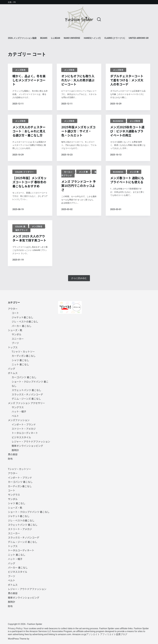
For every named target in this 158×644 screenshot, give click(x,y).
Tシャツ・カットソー (23, 352)
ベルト (15, 416)
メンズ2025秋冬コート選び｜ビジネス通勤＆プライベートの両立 (127, 131)
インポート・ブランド (24, 424)
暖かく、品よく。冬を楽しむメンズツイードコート (29, 80)
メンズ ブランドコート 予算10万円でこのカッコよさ (79, 186)
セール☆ (68, 172)
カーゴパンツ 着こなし (24, 377)
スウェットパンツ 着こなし (26, 390)
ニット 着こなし (20, 364)
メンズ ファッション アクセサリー (26, 403)
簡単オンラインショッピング (27, 446)
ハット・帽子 (19, 411)
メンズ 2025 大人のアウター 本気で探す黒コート (29, 238)
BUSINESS (118, 121)
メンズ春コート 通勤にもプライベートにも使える (127, 180)
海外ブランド (21, 230)
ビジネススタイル (21, 437)
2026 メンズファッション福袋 (22, 38)
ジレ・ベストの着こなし (25, 321)
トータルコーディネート (25, 433)
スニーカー (18, 339)
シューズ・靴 (15, 330)
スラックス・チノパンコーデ (27, 394)
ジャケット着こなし (22, 317)
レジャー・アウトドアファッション (31, 441)
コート (15, 313)
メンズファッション (19, 420)
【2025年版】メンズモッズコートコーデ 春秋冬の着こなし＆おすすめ (29, 182)
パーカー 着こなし (22, 326)
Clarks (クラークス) (115, 38)
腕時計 (15, 450)
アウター (13, 309)
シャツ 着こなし (20, 360)
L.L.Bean (56, 38)
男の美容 (13, 454)
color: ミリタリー (24, 172)
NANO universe (72, 38)
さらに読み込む (79, 278)
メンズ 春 (83, 172)
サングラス (18, 407)
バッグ (11, 369)
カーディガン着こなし (24, 356)
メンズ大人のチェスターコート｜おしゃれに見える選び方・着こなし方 (29, 131)
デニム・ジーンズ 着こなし (26, 399)
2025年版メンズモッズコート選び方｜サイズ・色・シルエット (78, 131)
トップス (13, 347)
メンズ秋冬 (20, 70)
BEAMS (44, 38)
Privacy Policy (15, 628)
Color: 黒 (20, 226)
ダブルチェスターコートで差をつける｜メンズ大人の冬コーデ (127, 80)
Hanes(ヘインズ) (92, 38)
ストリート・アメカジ (24, 429)
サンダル (16, 334)
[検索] (99, 19)
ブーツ (15, 343)
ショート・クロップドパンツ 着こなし (29, 512)
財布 (10, 459)
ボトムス (13, 373)
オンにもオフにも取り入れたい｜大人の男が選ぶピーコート (78, 80)
